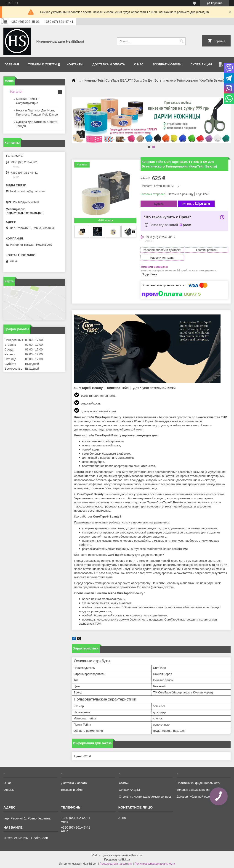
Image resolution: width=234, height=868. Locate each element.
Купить (159, 204)
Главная (12, 64)
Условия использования (193, 790)
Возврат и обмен (167, 64)
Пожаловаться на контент (116, 864)
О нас (139, 64)
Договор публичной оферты (196, 797)
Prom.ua (137, 855)
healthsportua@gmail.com (27, 191)
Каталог (17, 91)
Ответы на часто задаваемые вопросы (145, 797)
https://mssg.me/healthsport (25, 213)
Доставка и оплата (109, 64)
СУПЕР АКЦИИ (201, 64)
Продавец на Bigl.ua (117, 860)
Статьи (124, 783)
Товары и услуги (42, 64)
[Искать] (182, 41)
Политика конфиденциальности (199, 783)
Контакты (75, 64)
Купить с (196, 204)
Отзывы (9, 790)
